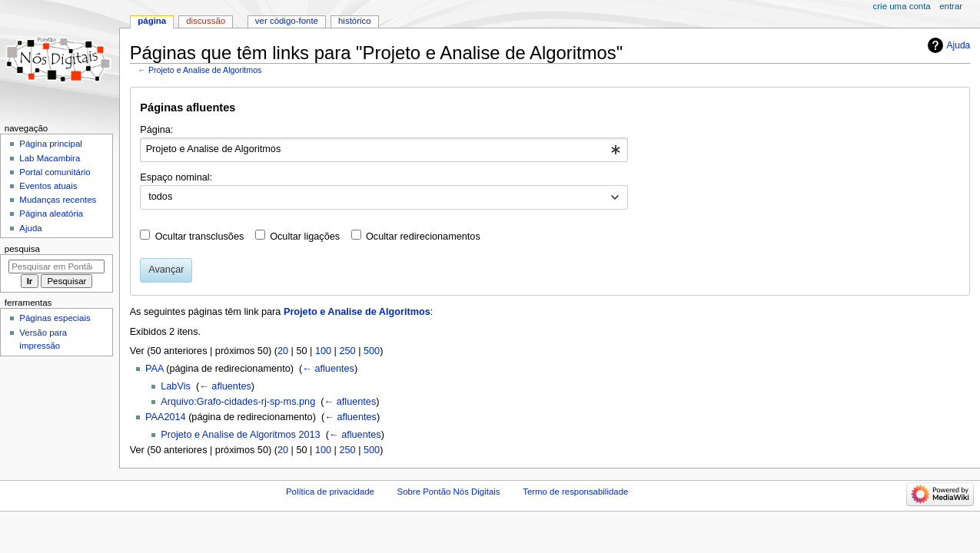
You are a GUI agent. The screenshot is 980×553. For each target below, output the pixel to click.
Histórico (355, 21)
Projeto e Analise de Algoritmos (205, 70)
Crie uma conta (902, 6)
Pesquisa (22, 249)
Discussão (206, 21)
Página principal (51, 144)
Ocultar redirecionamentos (423, 237)
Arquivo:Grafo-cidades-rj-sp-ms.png (238, 402)
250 (347, 351)
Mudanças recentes (58, 200)
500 (372, 351)
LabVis (176, 386)
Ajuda (959, 45)
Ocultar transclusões (200, 237)
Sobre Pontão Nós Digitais (449, 492)
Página (152, 21)
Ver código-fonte (287, 21)
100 (323, 351)
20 (283, 351)
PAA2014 (166, 417)
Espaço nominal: (176, 177)
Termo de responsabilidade (575, 492)
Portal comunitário (55, 172)
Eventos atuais (48, 186)
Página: (156, 130)
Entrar (951, 6)
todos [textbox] (160, 197)
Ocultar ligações (305, 237)
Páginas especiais (55, 318)
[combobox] (384, 150)
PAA (154, 369)
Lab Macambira (50, 158)
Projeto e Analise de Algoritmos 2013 (240, 435)
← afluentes (328, 369)
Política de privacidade (330, 492)
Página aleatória (51, 214)
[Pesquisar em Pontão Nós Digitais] (56, 267)
